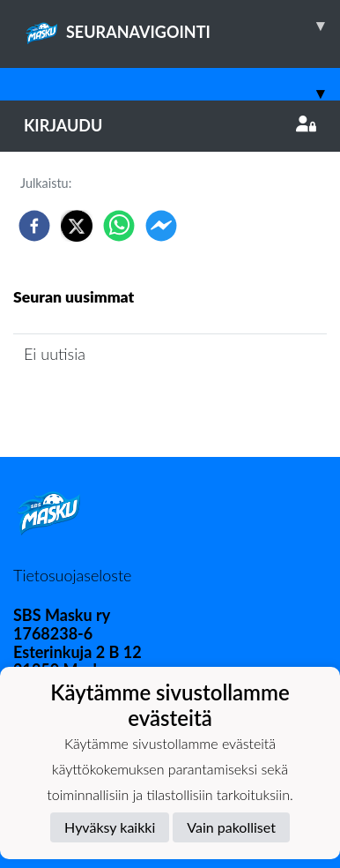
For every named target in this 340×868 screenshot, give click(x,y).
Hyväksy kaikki (110, 827)
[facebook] (34, 226)
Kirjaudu (170, 125)
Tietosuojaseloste (72, 575)
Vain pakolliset (231, 827)
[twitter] (77, 226)
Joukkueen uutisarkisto (103, 404)
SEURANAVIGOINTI (182, 26)
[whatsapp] (119, 226)
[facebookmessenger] (161, 226)
